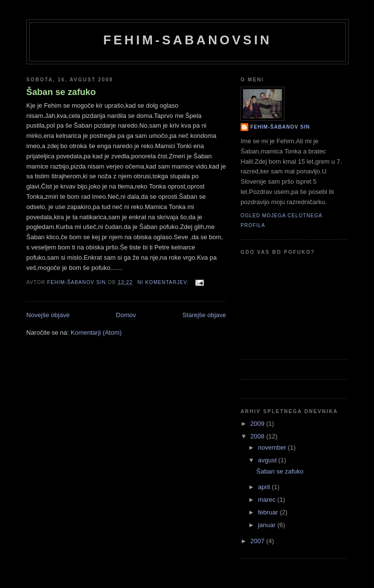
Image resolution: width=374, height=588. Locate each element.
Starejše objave (204, 315)
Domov (126, 315)
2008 (258, 436)
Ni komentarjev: (164, 282)
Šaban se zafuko (61, 92)
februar (269, 512)
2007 (258, 541)
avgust (268, 460)
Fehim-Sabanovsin (187, 40)
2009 (258, 424)
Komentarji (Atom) (96, 332)
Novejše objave (48, 315)
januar (268, 525)
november (273, 447)
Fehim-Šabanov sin (280, 127)
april (265, 487)
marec (268, 500)
